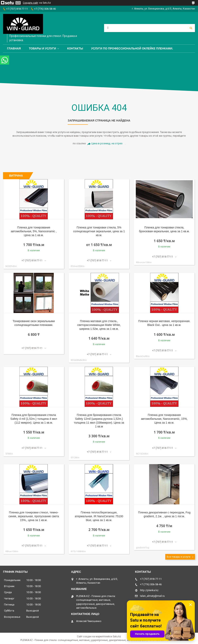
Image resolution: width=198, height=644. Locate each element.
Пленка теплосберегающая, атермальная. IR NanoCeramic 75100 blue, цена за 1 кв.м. (99, 516)
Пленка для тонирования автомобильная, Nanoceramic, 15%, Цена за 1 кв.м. (164, 419)
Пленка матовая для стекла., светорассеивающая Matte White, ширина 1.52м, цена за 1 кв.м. (99, 325)
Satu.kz (117, 637)
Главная (14, 48)
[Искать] (191, 28)
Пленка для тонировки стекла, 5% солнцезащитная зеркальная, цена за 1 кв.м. (99, 231)
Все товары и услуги (179, 557)
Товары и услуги (43, 48)
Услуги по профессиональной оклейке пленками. (132, 48)
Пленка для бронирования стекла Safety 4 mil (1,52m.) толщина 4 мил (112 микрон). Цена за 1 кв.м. (34, 419)
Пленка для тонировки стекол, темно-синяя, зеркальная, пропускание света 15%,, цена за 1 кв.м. (34, 516)
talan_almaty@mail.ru (152, 596)
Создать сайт (31, 3)
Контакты (75, 48)
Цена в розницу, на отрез (107, 143)
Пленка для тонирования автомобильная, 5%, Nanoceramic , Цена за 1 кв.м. (34, 231)
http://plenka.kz (149, 590)
